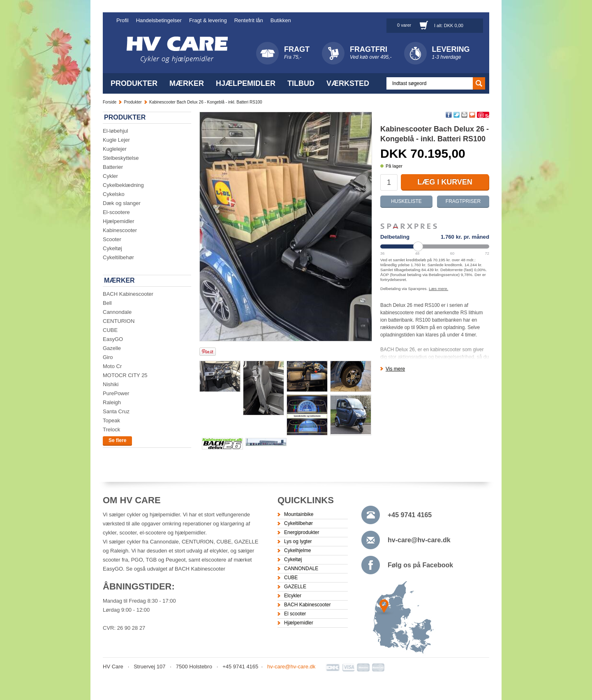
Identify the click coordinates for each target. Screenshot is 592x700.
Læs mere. (438, 289)
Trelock (111, 429)
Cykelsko (114, 194)
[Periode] (435, 246)
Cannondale (117, 312)
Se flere (117, 440)
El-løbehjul (115, 131)
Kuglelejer (115, 149)
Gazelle (112, 348)
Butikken (281, 20)
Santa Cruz (116, 411)
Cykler (110, 176)
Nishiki (111, 384)
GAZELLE (295, 587)
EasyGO (113, 339)
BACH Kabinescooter (128, 294)
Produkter (134, 83)
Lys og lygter (298, 541)
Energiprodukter (302, 532)
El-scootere (116, 212)
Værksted (348, 83)
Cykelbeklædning (123, 185)
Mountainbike (299, 514)
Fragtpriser (463, 201)
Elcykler (293, 596)
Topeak (111, 420)
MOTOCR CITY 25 (125, 375)
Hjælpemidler (246, 83)
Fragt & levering (208, 20)
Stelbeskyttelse (121, 158)
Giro (108, 357)
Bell (107, 303)
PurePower (116, 393)
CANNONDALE (301, 569)
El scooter (295, 614)
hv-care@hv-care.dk (419, 540)
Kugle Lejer (116, 140)
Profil (123, 20)
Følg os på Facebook (420, 565)
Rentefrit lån (249, 20)
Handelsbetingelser (159, 20)
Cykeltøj (112, 248)
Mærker (187, 83)
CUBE (110, 330)
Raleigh (112, 402)
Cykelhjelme (297, 550)
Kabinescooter (120, 230)
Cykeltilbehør (118, 257)
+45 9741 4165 (410, 515)
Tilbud (301, 83)
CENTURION (119, 321)
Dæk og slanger (122, 203)
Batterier (113, 167)
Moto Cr (112, 366)
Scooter (112, 239)
